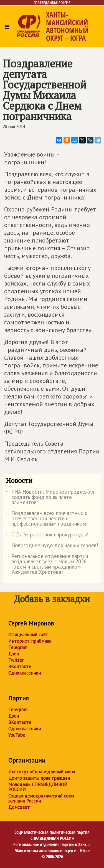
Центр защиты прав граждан (39, 778)
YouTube (17, 735)
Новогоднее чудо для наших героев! (52, 546)
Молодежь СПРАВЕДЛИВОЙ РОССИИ (38, 787)
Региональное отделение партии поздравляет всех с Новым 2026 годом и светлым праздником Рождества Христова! (47, 564)
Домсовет (19, 807)
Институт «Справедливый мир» (42, 772)
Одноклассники (25, 673)
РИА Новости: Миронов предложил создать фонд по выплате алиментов (50, 497)
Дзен (14, 654)
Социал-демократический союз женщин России (41, 798)
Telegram (18, 647)
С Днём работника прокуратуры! (47, 536)
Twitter (16, 660)
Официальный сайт (28, 635)
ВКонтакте (20, 667)
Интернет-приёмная (30, 641)
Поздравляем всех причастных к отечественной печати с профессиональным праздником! (47, 519)
